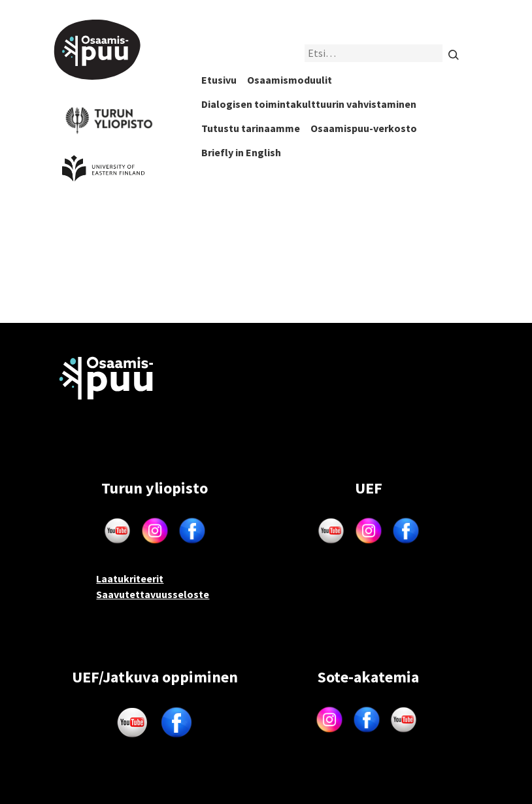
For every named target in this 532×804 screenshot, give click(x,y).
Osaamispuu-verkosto (364, 128)
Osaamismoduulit (290, 80)
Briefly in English (241, 152)
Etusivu (219, 80)
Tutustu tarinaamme (251, 128)
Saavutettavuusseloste (153, 594)
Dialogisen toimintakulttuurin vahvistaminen (309, 104)
